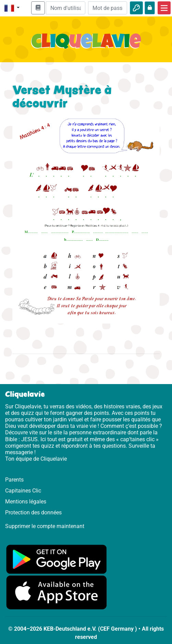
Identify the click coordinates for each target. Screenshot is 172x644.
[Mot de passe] (108, 8)
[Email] (65, 8)
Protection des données (33, 512)
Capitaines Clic (23, 491)
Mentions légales (26, 502)
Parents (14, 480)
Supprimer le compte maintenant (45, 526)
